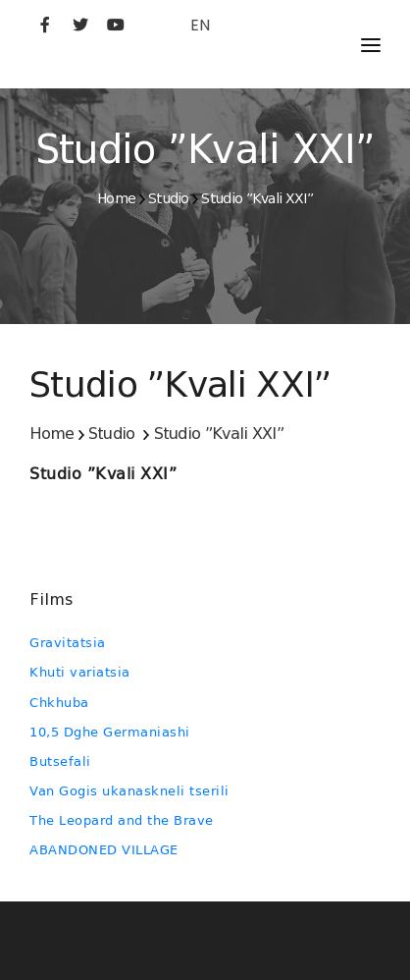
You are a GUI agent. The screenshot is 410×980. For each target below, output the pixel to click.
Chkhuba (59, 703)
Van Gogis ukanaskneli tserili (129, 791)
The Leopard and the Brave (122, 820)
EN (200, 25)
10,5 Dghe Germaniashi (110, 732)
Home (116, 198)
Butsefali (60, 762)
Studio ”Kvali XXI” (256, 198)
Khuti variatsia (80, 672)
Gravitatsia (68, 643)
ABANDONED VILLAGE (104, 850)
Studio (169, 198)
